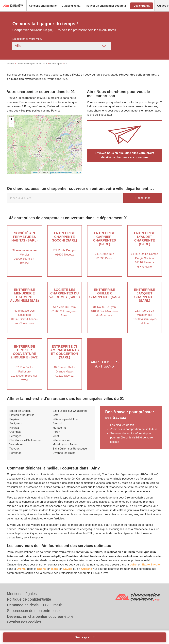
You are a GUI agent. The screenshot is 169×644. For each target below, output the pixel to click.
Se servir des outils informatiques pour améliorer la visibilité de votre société (132, 438)
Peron (56, 432)
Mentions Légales (22, 594)
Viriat (56, 436)
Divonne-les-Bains (64, 453)
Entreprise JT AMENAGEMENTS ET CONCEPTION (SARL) (65, 352)
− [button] (11, 124)
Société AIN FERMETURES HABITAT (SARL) (24, 237)
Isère (54, 569)
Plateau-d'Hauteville (22, 415)
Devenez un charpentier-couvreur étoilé (40, 616)
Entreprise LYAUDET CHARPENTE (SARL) (145, 239)
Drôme (21, 569)
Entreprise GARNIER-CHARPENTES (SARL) (104, 239)
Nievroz (14, 428)
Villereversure (61, 440)
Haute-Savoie (151, 565)
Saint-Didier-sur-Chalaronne (70, 411)
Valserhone (16, 444)
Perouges (15, 436)
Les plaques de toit (122, 425)
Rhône (41, 569)
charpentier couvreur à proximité (42, 98)
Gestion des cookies (24, 622)
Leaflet (35, 173)
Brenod (57, 423)
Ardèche (86, 569)
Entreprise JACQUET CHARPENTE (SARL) (145, 295)
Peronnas (15, 453)
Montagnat (59, 428)
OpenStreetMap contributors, (61, 173)
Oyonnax (15, 432)
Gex (55, 415)
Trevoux (14, 449)
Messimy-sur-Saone (65, 444)
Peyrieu (14, 419)
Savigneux (16, 423)
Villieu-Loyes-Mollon (65, 419)
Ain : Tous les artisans (104, 364)
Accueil (10, 64)
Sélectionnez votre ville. (27, 39)
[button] (43, 6)
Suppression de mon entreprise (33, 611)
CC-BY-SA (77, 173)
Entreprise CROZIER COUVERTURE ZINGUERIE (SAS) (25, 352)
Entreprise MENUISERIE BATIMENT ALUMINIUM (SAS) (24, 295)
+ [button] (11, 119)
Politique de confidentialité (29, 599)
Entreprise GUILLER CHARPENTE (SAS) (104, 293)
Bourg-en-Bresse (20, 411)
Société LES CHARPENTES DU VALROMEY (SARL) (64, 293)
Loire (133, 565)
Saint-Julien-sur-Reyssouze (70, 449)
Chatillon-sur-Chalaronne (25, 440)
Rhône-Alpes (56, 64)
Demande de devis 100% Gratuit (34, 605)
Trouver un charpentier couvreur (32, 64)
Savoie (68, 569)
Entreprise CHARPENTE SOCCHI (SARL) (64, 237)
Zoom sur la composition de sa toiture (134, 429)
